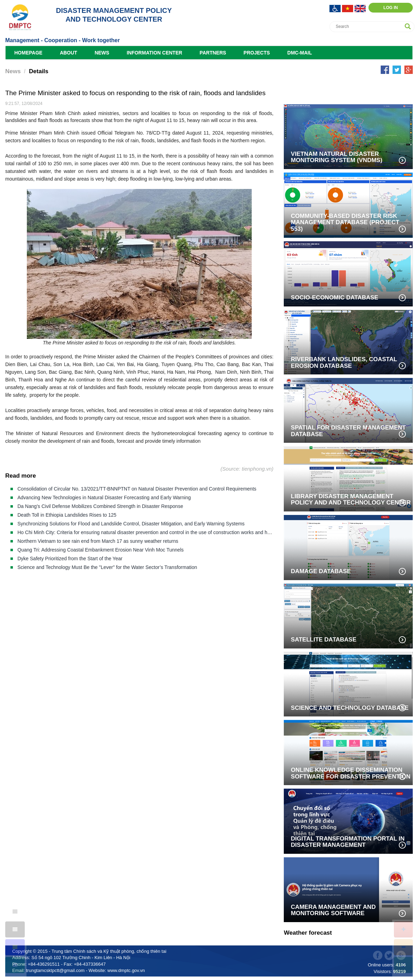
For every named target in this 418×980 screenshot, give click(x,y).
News (102, 53)
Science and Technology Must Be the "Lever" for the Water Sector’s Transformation (107, 567)
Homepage (28, 53)
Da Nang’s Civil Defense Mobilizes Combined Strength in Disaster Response (100, 506)
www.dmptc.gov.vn (126, 970)
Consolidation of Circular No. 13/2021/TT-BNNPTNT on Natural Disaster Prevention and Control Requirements (137, 489)
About (69, 53)
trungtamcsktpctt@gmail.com (55, 970)
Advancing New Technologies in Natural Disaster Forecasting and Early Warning (104, 497)
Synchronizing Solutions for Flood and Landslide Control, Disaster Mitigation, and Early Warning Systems (131, 524)
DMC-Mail (300, 53)
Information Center (154, 53)
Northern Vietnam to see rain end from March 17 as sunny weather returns (98, 541)
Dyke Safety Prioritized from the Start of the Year (70, 559)
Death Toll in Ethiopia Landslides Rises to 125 (67, 515)
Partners (213, 53)
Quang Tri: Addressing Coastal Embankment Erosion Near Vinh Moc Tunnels (101, 550)
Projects (257, 53)
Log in (391, 8)
